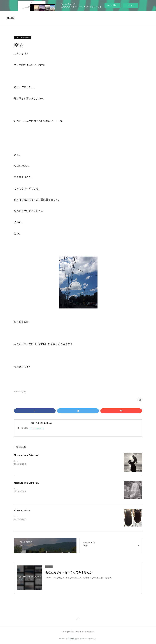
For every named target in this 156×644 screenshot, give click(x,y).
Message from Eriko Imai (27, 455)
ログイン (130, 5)
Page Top (78, 619)
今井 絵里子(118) (20, 392)
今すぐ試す (112, 5)
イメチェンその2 (22, 510)
